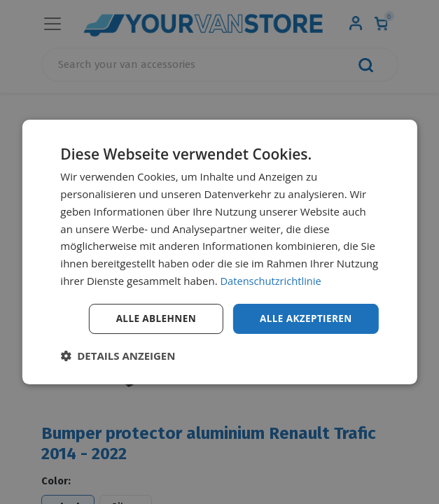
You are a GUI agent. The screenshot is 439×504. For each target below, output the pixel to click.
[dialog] (219, 252)
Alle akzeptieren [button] (305, 318)
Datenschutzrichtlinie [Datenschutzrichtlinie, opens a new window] (272, 280)
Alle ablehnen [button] (151, 318)
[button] (118, 356)
